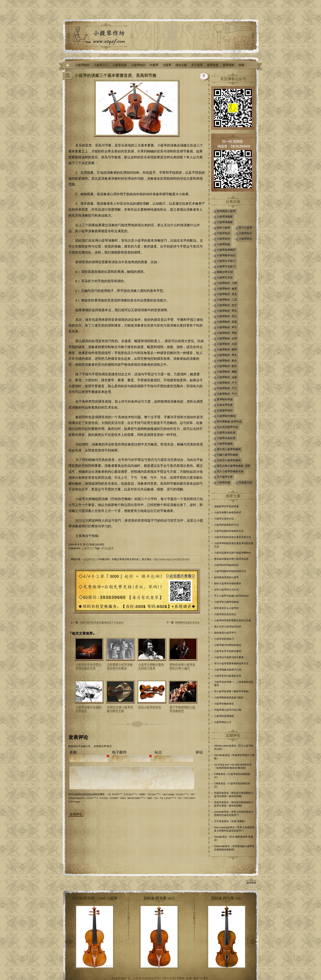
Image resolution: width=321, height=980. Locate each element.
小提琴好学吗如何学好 (226, 565)
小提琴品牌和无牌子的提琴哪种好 (233, 553)
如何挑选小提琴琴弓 (225, 633)
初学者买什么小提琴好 (226, 608)
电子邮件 (119, 752)
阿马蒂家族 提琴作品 (229, 422)
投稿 (241, 65)
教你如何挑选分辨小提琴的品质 (231, 559)
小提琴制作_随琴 (227, 350)
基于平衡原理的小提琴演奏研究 (182, 709)
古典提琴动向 (225, 411)
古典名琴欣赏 (225, 405)
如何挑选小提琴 (226, 211)
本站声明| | (156, 978)
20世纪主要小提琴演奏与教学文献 (120, 709)
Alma (217, 837)
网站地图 (170, 978)
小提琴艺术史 (225, 278)
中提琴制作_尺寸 (227, 388)
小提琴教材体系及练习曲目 (229, 698)
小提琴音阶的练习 (224, 639)
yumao (218, 812)
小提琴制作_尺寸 (227, 383)
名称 (73, 752)
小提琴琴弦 (245, 239)
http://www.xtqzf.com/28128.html (172, 559)
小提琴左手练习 (226, 261)
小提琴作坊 (89, 559)
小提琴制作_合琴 (227, 339)
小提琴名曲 (120, 65)
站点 (158, 752)
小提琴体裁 (223, 483)
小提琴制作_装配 (227, 372)
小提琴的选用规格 (224, 716)
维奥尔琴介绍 (225, 272)
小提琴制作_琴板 (227, 333)
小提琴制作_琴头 (227, 355)
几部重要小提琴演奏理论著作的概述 (120, 666)
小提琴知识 (138, 65)
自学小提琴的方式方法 (226, 590)
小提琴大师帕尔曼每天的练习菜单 (151, 666)
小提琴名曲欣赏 (226, 438)
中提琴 (154, 65)
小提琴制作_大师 (227, 283)
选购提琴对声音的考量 (226, 506)
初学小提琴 (223, 228)
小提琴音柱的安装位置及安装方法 (233, 537)
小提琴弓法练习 (226, 267)
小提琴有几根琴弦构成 (226, 602)
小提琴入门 (101, 65)
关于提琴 (197, 65)
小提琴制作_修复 (227, 289)
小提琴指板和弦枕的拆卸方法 (230, 571)
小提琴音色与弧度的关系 (228, 676)
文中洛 (218, 821)
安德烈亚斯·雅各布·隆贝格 (231, 768)
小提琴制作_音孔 (227, 316)
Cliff (216, 774)
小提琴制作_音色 (227, 294)
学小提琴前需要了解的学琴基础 (231, 691)
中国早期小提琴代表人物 (228, 710)
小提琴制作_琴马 (227, 311)
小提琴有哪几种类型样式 (228, 513)
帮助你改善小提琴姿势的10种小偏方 (182, 666)
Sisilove (218, 846)
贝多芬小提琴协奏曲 (229, 460)
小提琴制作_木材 (227, 344)
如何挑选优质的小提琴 (226, 577)
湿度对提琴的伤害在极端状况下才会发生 (102, 622)
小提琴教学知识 (226, 255)
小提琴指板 (223, 244)
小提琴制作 (82, 65)
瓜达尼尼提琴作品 (227, 427)
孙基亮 (218, 793)
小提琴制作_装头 (227, 361)
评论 (199, 752)
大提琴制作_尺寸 (227, 394)
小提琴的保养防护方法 (226, 525)
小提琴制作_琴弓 (227, 327)
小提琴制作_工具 (227, 300)
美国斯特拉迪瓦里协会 (187, 622)
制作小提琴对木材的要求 (228, 584)
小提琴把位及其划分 (225, 614)
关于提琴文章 (225, 477)
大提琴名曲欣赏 (226, 433)
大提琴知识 (245, 233)
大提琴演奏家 (225, 222)
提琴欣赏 (213, 65)
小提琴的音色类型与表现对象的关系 (88, 666)
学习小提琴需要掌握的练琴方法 (231, 664)
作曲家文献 (245, 483)
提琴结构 (228, 65)
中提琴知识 (223, 233)
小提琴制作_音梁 (227, 322)
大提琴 (167, 65)
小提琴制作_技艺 (227, 305)
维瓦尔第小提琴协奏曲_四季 (233, 466)
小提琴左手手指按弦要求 (228, 651)
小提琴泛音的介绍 (224, 519)
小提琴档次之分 (223, 722)
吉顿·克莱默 (238, 821)
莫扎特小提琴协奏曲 (229, 449)
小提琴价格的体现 (224, 704)
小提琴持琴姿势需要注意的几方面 (233, 620)
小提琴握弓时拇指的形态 (228, 645)
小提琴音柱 (223, 239)
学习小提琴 (107, 548)
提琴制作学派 (225, 399)
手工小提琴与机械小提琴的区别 (231, 596)
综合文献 (181, 65)
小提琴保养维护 (226, 250)
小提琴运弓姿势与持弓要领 (229, 657)
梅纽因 (80, 520)
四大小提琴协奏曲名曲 (230, 471)
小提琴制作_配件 (227, 366)
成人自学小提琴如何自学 (228, 627)
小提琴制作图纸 (226, 416)
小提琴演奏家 (225, 217)
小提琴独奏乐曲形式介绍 (228, 670)
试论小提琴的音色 (150, 707)
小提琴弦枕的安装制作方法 (229, 531)
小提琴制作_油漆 (227, 377)
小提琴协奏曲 (225, 444)
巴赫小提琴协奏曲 (227, 455)
